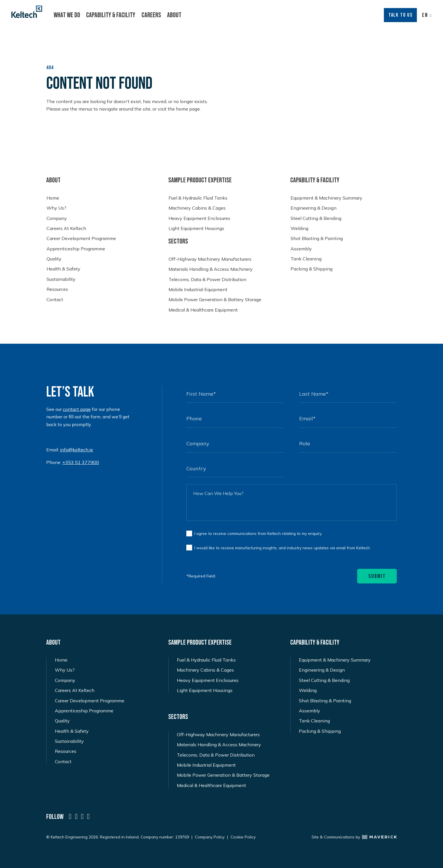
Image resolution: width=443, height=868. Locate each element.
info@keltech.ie (77, 450)
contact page (77, 409)
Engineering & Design (314, 208)
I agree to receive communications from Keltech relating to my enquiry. (258, 532)
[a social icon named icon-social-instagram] (82, 816)
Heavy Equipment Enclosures (199, 218)
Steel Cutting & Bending (316, 218)
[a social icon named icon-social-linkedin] (70, 816)
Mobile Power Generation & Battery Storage (215, 300)
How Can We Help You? (218, 492)
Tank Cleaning (306, 259)
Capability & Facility (111, 15)
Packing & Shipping (312, 269)
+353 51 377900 (81, 462)
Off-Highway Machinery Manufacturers (210, 259)
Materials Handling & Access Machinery (211, 269)
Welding (299, 228)
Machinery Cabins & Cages (197, 208)
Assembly (301, 249)
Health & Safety (63, 269)
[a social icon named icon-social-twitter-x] (76, 816)
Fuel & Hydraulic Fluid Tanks (198, 198)
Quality (54, 259)
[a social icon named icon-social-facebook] (88, 816)
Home (53, 198)
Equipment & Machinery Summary (326, 198)
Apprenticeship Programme (76, 249)
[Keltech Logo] (27, 12)
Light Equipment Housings (196, 228)
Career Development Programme (81, 238)
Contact (55, 300)
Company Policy (210, 836)
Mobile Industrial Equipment (198, 290)
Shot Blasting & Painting (317, 238)
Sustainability (61, 279)
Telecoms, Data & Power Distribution (207, 280)
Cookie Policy (243, 836)
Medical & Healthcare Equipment (203, 310)
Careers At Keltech (66, 228)
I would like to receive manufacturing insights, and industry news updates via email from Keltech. (283, 547)
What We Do (67, 15)
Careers (151, 15)
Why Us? (56, 208)
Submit (377, 575)
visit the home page (179, 109)
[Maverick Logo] (378, 836)
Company (57, 218)
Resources (57, 289)
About (174, 15)
